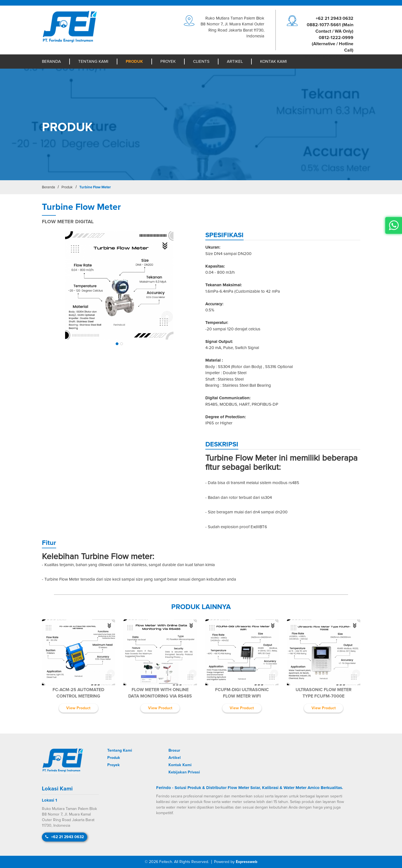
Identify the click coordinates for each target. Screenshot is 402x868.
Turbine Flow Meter (95, 187)
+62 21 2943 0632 (335, 18)
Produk (134, 62)
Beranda (51, 62)
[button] (117, 344)
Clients (201, 62)
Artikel (235, 62)
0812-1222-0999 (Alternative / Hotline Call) (333, 44)
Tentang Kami (93, 62)
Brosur (174, 751)
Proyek (168, 62)
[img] (119, 286)
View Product (78, 708)
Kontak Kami (273, 62)
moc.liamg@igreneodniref (328, 57)
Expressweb (247, 862)
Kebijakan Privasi (184, 772)
